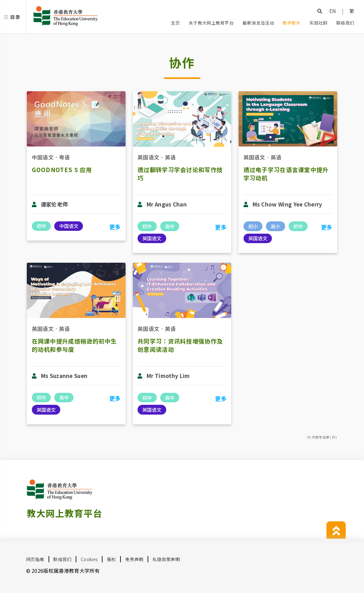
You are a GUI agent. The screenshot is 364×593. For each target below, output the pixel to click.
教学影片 (292, 23)
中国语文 (43, 157)
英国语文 (148, 157)
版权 (112, 559)
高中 (170, 226)
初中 (41, 226)
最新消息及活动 (258, 23)
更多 (115, 227)
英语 (170, 157)
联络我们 (345, 23)
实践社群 (318, 23)
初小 (253, 226)
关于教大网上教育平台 (211, 23)
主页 (176, 23)
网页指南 (35, 559)
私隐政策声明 (166, 559)
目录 (15, 17)
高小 (275, 226)
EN (333, 11)
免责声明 (134, 559)
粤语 (65, 157)
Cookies (89, 559)
